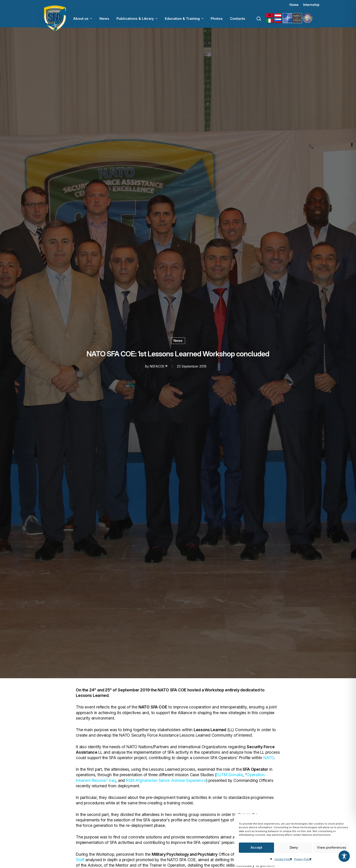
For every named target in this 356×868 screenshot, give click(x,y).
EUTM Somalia (229, 775)
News (178, 341)
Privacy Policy (303, 859)
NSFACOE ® (159, 366)
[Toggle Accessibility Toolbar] (344, 856)
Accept (256, 847)
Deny (294, 847)
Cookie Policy (283, 859)
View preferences (332, 847)
